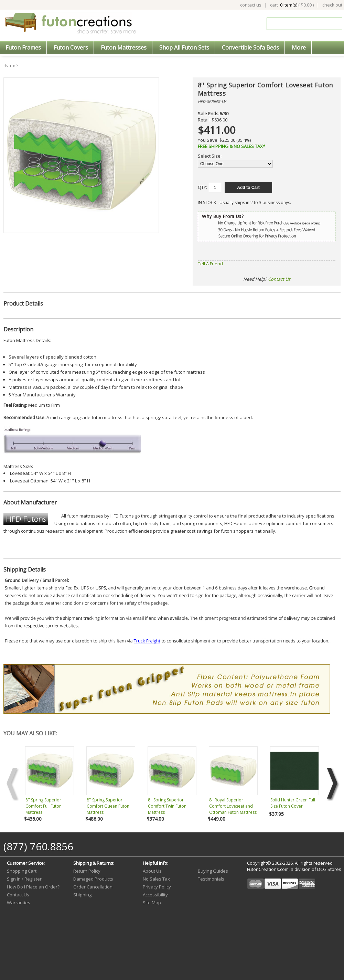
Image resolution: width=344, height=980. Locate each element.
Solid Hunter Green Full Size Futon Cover (293, 803)
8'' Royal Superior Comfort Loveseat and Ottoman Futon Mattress (233, 806)
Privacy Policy (157, 887)
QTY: (202, 187)
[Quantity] (215, 188)
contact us (251, 5)
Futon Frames (23, 47)
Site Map (152, 903)
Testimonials (211, 879)
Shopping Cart (22, 871)
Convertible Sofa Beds (250, 47)
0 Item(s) (289, 5)
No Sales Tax (156, 879)
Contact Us (279, 279)
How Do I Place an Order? (33, 887)
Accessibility (155, 895)
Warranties (19, 903)
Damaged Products (93, 879)
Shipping (82, 895)
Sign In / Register (24, 879)
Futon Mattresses (124, 47)
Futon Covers (71, 47)
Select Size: (210, 156)
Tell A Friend (210, 264)
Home (9, 65)
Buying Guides (213, 871)
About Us (152, 871)
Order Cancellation (93, 887)
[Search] (300, 24)
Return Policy (87, 871)
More (299, 47)
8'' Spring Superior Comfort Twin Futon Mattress (167, 806)
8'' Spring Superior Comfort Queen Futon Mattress (108, 806)
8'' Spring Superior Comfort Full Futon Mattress (44, 806)
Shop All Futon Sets (184, 47)
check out (332, 5)
